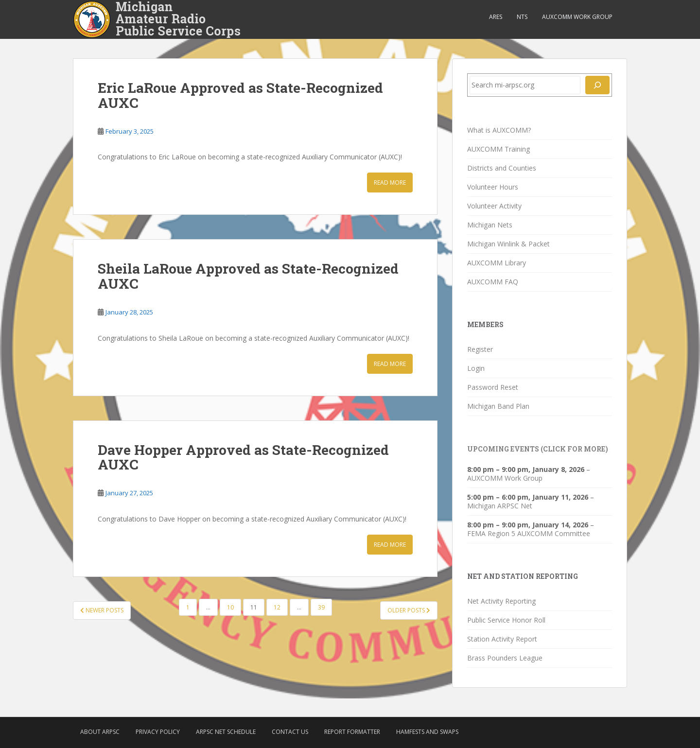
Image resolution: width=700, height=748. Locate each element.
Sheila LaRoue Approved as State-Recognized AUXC (248, 276)
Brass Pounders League (505, 658)
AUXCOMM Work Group (577, 17)
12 (277, 607)
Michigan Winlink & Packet (508, 244)
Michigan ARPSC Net (500, 506)
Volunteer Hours (493, 187)
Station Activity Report (502, 639)
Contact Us (290, 732)
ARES (496, 17)
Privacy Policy (158, 732)
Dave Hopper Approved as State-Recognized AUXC (243, 457)
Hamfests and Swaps (427, 732)
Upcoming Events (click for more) (538, 449)
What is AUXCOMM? (499, 130)
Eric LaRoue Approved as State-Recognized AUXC (240, 95)
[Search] (597, 85)
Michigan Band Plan (498, 406)
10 (230, 607)
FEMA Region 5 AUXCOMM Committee (529, 533)
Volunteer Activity (494, 206)
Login (476, 368)
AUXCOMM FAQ (493, 282)
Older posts (409, 610)
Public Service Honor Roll (506, 620)
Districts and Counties (502, 168)
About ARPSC (100, 732)
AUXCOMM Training (499, 149)
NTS (522, 17)
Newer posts (102, 610)
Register (480, 349)
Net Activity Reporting (501, 601)
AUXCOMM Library (497, 263)
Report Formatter (352, 732)
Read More (390, 183)
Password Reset (493, 387)
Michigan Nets (490, 225)
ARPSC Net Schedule (226, 732)
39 (321, 607)
